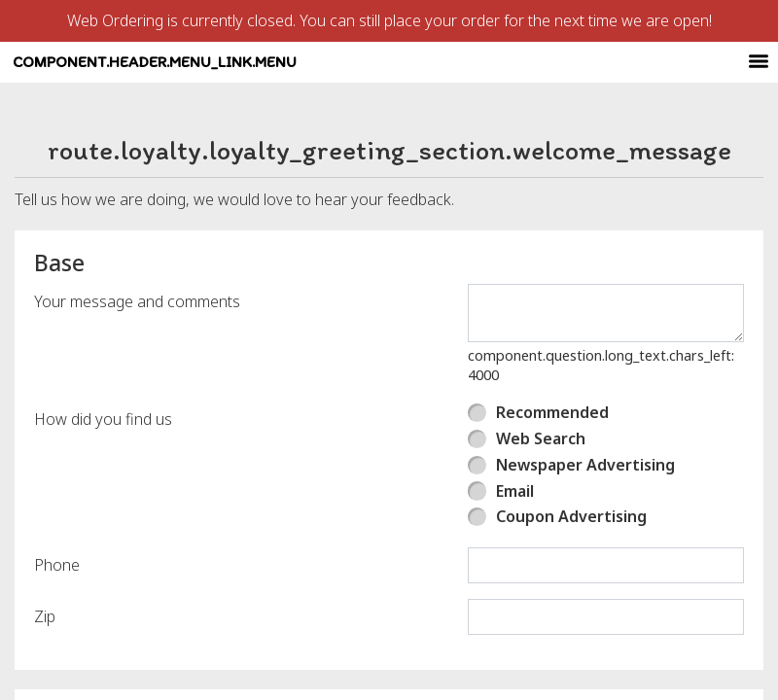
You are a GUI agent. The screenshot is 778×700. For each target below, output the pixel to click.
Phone (57, 602)
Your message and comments (137, 338)
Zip (45, 653)
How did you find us (103, 456)
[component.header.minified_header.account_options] (710, 81)
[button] (129, 81)
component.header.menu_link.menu (352, 80)
